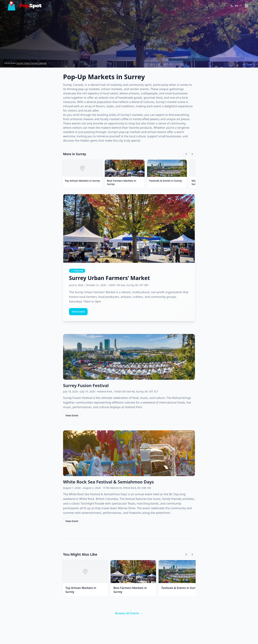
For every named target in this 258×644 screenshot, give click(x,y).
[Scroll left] (186, 154)
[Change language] (234, 6)
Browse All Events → (129, 613)
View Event (78, 312)
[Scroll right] (192, 154)
